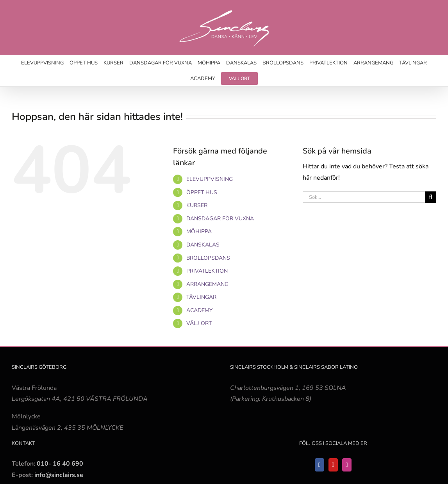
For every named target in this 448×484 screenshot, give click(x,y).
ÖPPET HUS (202, 192)
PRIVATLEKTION (207, 271)
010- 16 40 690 (60, 464)
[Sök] (431, 197)
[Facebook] (319, 465)
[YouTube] (333, 465)
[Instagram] (347, 465)
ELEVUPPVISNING (210, 179)
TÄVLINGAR (201, 297)
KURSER (197, 205)
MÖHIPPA (199, 231)
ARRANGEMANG (207, 284)
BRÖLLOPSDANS (208, 258)
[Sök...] (364, 197)
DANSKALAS (203, 245)
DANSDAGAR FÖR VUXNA (220, 219)
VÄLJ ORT (199, 323)
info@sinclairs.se (58, 475)
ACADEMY (199, 310)
